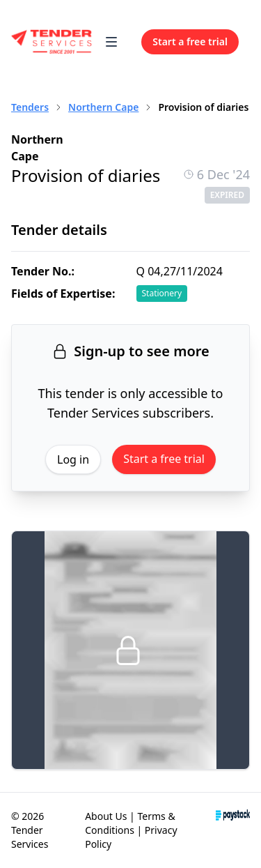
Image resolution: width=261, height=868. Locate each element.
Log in (73, 459)
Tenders (30, 107)
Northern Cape (103, 107)
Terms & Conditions (130, 823)
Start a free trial (164, 459)
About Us (106, 816)
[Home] (52, 42)
